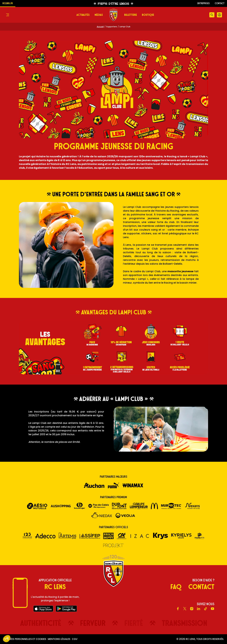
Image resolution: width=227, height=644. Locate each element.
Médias (99, 15)
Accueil (100, 27)
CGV (75, 639)
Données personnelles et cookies (25, 639)
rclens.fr (8, 3)
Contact (220, 3)
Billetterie (131, 15)
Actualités (83, 15)
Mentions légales (59, 639)
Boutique (148, 15)
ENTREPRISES (204, 3)
